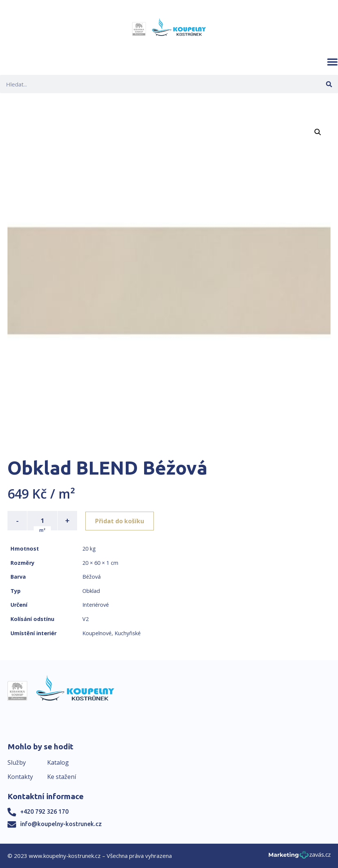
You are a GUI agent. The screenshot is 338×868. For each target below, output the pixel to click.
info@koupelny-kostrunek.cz (61, 824)
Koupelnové (97, 633)
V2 (86, 619)
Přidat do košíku (120, 521)
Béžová (92, 577)
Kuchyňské (128, 633)
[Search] (329, 84)
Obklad (91, 591)
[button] (332, 62)
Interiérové (96, 605)
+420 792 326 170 (44, 811)
